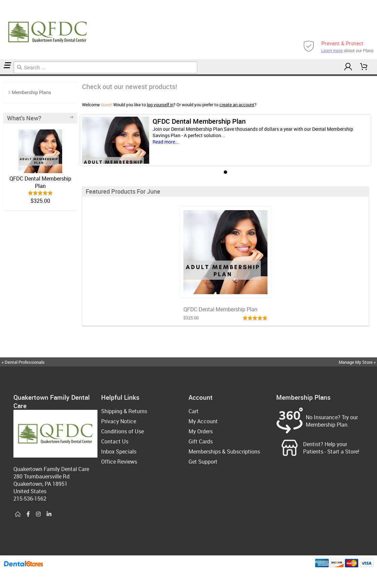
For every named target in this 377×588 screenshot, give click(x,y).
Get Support (203, 462)
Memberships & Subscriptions (224, 452)
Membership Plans (31, 92)
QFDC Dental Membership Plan (40, 182)
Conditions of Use (122, 431)
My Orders (201, 431)
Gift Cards (201, 441)
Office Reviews (119, 462)
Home (1, 75)
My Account (203, 421)
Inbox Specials (119, 452)
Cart (194, 411)
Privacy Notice (119, 421)
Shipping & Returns (124, 411)
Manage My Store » (358, 362)
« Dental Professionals (23, 362)
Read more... (166, 142)
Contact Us (115, 441)
